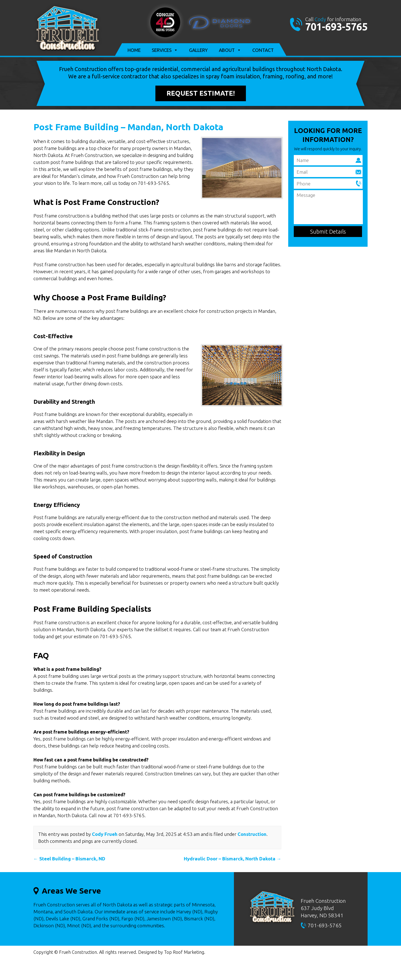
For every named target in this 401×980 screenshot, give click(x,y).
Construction (252, 834)
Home (134, 50)
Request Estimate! (201, 93)
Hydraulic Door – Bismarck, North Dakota (233, 859)
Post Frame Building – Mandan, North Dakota (128, 127)
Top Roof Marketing (184, 952)
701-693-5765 (336, 27)
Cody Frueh (105, 834)
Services (165, 50)
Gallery (198, 50)
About (230, 50)
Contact (263, 50)
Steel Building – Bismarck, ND (69, 859)
